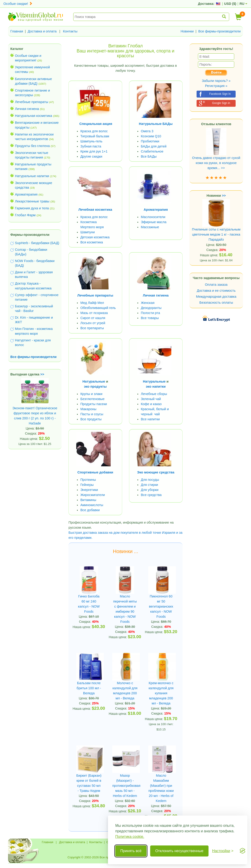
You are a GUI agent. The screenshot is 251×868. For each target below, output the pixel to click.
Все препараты (92, 328)
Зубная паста (91, 146)
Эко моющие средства (156, 472)
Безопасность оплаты (216, 303)
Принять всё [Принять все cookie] (131, 851)
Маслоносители (153, 217)
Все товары (150, 318)
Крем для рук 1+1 (94, 151)
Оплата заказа (216, 285)
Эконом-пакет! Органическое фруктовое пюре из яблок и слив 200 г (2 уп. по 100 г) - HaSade (35, 407)
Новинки (187, 31)
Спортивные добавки (95, 472)
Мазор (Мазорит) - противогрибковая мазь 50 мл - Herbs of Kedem (125, 786)
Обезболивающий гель (98, 308)
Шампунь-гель (91, 141)
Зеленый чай (151, 399)
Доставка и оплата (42, 31)
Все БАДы (149, 156)
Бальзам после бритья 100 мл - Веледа (89, 688)
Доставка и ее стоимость (216, 291)
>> (42, 374)
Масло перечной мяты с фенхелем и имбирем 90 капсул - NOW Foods (125, 609)
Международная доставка (216, 297)
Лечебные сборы (154, 394)
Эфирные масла (154, 222)
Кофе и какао (151, 404)
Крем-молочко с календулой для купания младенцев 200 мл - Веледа (161, 693)
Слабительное (152, 151)
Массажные (150, 227)
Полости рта (150, 313)
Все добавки (90, 510)
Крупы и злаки (91, 394)
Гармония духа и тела (32, 208)
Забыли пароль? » (216, 81)
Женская (148, 303)
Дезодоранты (151, 308)
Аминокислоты (92, 505)
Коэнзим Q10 (151, 136)
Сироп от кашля (93, 318)
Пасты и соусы (92, 414)
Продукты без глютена (32, 146)
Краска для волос (94, 131)
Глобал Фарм (25, 215)
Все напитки (150, 419)
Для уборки (150, 490)
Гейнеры (87, 485)
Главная (17, 31)
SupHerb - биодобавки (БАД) (37, 243)
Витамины (88, 500)
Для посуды (150, 480)
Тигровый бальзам (95, 136)
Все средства (151, 495)
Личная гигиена (27, 109)
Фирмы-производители (30, 235)
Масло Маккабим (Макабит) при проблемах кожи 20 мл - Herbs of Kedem (161, 788)
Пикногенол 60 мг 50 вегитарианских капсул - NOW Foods (161, 606)
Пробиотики (150, 141)
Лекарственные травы (32, 201)
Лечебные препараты (32, 102)
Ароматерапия (26, 194)
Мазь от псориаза (94, 313)
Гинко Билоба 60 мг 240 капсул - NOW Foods (89, 604)
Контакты (70, 31)
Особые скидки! (18, 4)
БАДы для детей (154, 146)
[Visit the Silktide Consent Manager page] (243, 851)
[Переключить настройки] (223, 851)
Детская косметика (95, 237)
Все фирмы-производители (219, 31)
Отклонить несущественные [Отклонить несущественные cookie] (179, 851)
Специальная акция (96, 124)
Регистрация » (216, 86)
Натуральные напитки (32, 176)
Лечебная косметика (95, 210)
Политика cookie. (130, 837)
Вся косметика (92, 242)
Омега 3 (147, 131)
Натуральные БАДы (156, 124)
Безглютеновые (92, 399)
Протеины (88, 480)
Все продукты (91, 419)
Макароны (88, 409)
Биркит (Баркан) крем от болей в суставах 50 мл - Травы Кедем (89, 783)
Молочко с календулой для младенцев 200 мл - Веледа (125, 691)
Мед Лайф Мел (92, 303)
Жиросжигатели (93, 495)
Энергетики (89, 490)
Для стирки (149, 485)
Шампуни (88, 232)
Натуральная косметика (34, 116)
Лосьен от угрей (93, 323)
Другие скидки (91, 156)
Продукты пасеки (94, 404)
